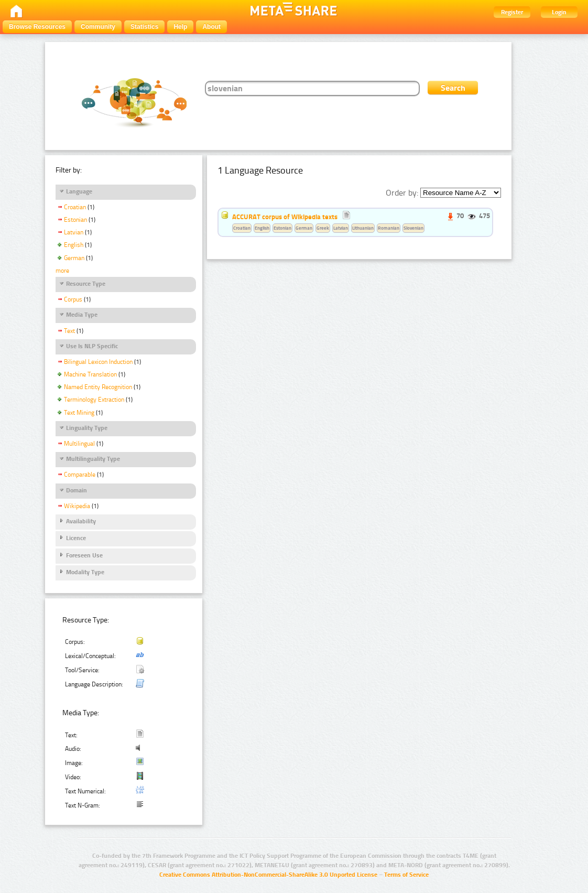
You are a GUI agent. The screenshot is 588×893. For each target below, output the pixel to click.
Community (98, 27)
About (211, 27)
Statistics (144, 27)
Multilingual (79, 444)
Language (79, 191)
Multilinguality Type (93, 459)
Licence (76, 538)
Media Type (82, 315)
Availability (81, 521)
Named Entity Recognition (98, 387)
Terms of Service (406, 875)
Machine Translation (90, 374)
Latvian (74, 232)
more (62, 271)
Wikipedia (77, 506)
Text (69, 331)
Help (180, 27)
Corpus (73, 299)
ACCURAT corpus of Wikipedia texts (285, 217)
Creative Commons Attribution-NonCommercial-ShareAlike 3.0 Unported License (268, 875)
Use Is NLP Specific (92, 346)
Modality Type (85, 572)
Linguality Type (87, 428)
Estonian (75, 220)
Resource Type (86, 284)
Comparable (80, 475)
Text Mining (79, 413)
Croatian (75, 207)
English (74, 245)
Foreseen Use (84, 555)
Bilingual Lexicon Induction (98, 362)
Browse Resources (37, 27)
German (74, 258)
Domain (77, 490)
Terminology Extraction (94, 400)
